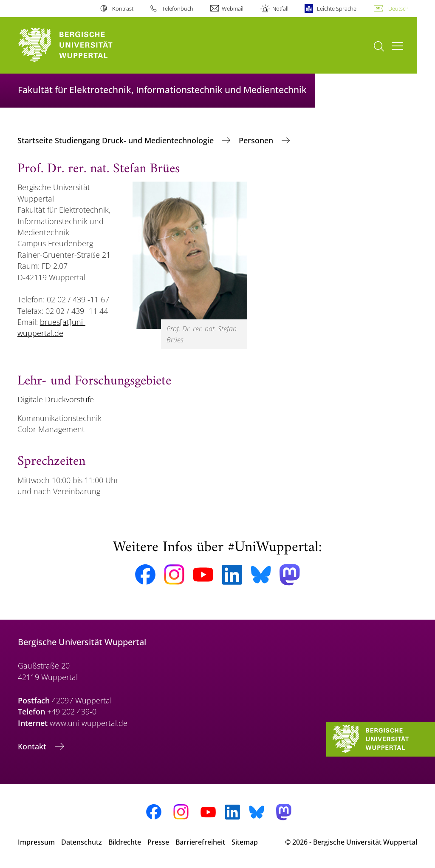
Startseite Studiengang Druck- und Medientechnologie (117, 140)
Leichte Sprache (337, 9)
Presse (158, 842)
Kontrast (123, 9)
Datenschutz (82, 842)
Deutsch (398, 9)
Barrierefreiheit (200, 842)
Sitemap (245, 842)
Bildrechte (125, 842)
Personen (257, 140)
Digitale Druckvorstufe (56, 399)
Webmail (233, 9)
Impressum (36, 842)
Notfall (280, 9)
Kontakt (33, 746)
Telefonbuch (178, 9)
